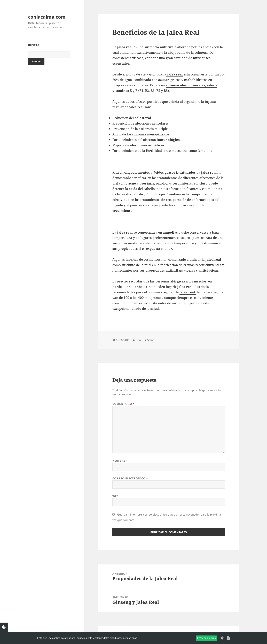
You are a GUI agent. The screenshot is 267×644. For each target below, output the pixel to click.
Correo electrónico (130, 478)
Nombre (120, 461)
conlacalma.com (47, 17)
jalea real (136, 107)
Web (116, 496)
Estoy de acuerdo (206, 638)
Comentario (123, 404)
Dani (139, 340)
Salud (151, 340)
